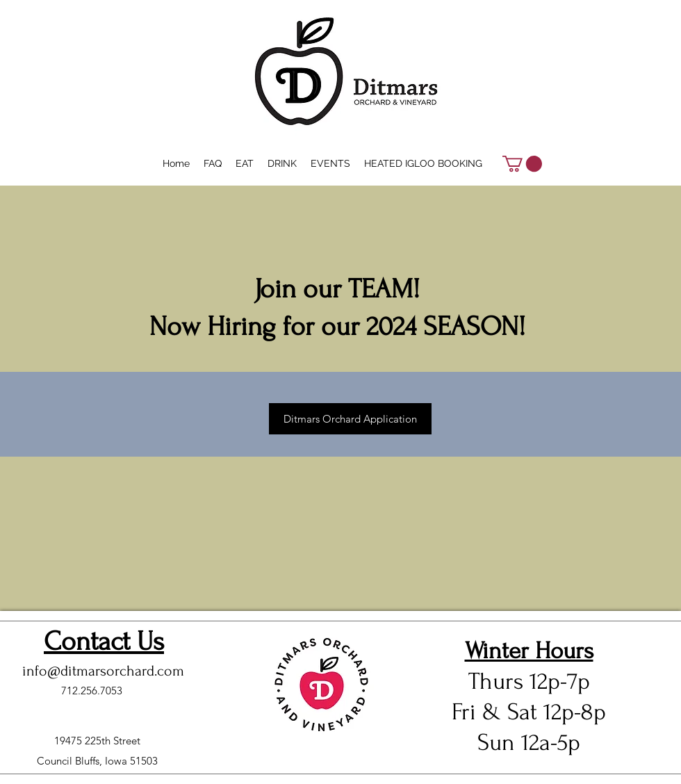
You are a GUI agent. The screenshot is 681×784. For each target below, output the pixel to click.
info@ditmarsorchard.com (103, 671)
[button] (522, 164)
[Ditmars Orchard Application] (350, 419)
